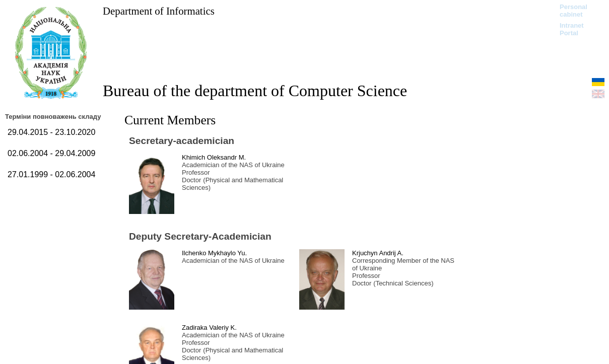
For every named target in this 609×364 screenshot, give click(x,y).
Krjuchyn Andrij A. (378, 253)
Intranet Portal (572, 29)
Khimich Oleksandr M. (214, 157)
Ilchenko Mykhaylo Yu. (214, 253)
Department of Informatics (159, 11)
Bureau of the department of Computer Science (255, 91)
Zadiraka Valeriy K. (209, 327)
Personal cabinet (573, 11)
